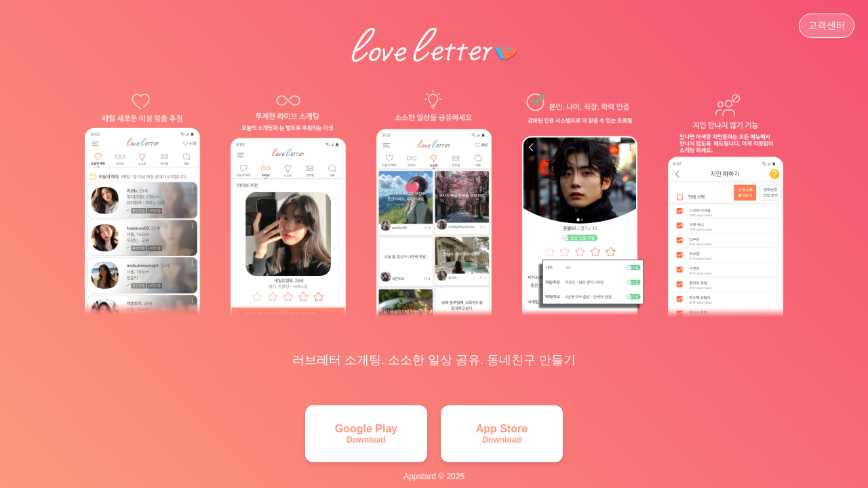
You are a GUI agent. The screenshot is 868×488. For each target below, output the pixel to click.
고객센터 (827, 25)
